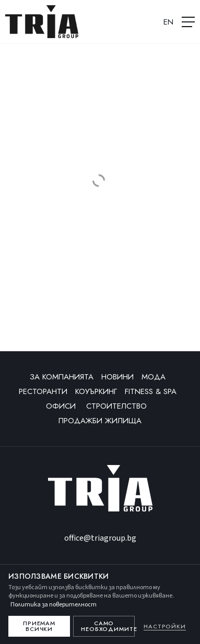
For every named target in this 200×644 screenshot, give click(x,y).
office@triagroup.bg (100, 538)
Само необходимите (108, 626)
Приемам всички (39, 626)
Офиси (62, 406)
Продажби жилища (100, 421)
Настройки (165, 626)
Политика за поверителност (54, 605)
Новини (117, 377)
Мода (154, 377)
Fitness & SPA (151, 391)
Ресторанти (43, 391)
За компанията (62, 377)
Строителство (118, 406)
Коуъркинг (96, 391)
